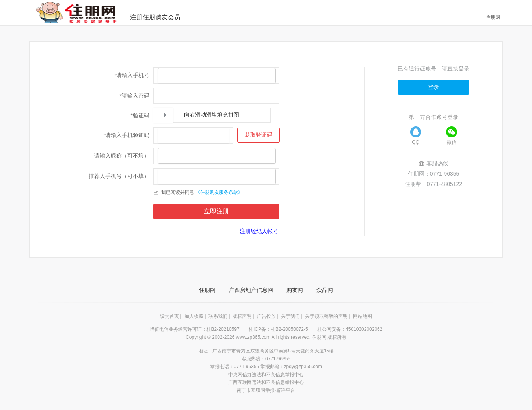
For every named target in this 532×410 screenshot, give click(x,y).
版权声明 (242, 316)
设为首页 (169, 316)
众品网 (325, 290)
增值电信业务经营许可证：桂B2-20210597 (195, 329)
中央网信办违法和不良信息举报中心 (266, 375)
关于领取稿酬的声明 (326, 316)
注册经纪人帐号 (259, 231)
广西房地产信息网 (251, 290)
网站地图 (363, 316)
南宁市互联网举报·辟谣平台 (266, 390)
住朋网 (493, 17)
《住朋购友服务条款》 (219, 192)
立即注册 (216, 211)
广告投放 (266, 316)
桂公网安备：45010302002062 (350, 329)
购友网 (295, 290)
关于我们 (290, 316)
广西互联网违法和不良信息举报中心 (266, 382)
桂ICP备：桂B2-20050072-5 (279, 329)
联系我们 (218, 316)
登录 (433, 87)
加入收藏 (194, 316)
